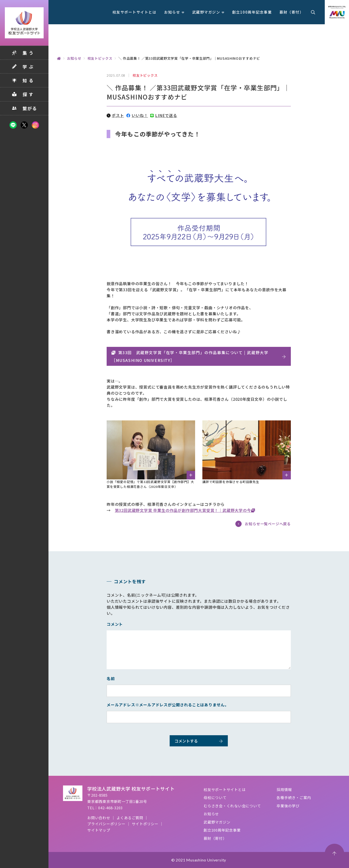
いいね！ (137, 115)
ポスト (115, 115)
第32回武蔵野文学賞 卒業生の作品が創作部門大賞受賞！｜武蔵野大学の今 (183, 510)
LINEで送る (164, 115)
